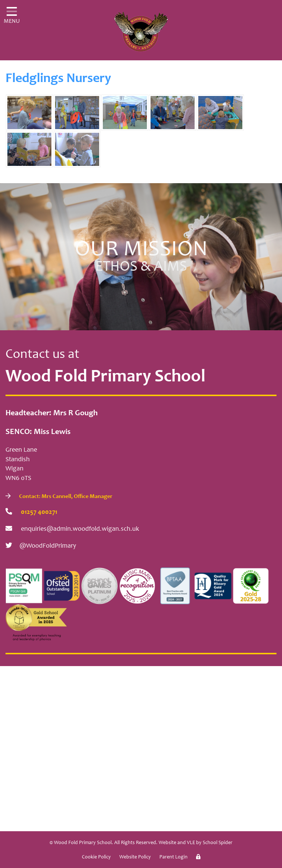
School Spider (218, 843)
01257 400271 (31, 512)
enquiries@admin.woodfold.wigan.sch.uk (72, 529)
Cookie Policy (96, 857)
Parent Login (173, 857)
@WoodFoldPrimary (41, 546)
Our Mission (141, 259)
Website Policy (135, 857)
